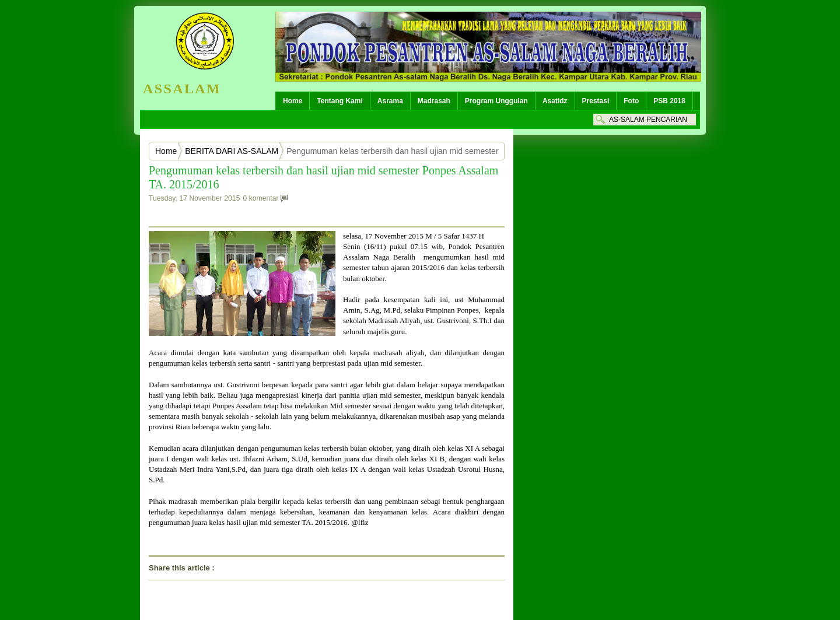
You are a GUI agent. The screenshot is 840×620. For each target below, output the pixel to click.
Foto (631, 101)
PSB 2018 (669, 101)
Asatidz (555, 101)
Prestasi (596, 101)
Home (293, 101)
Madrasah (434, 101)
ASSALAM (182, 89)
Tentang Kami (339, 101)
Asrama (390, 101)
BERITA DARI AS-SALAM (232, 151)
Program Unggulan (496, 101)
